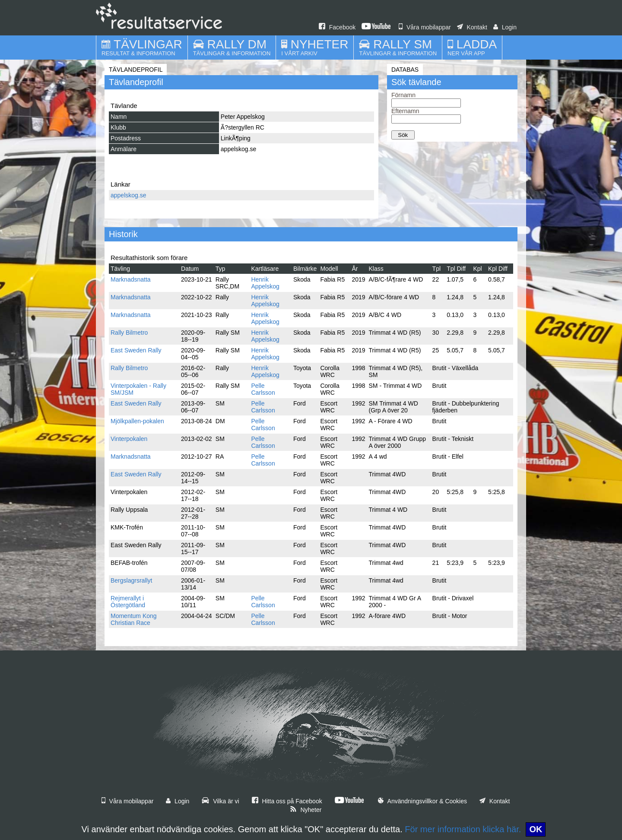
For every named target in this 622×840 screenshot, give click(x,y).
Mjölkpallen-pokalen (137, 421)
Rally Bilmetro (129, 333)
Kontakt (472, 27)
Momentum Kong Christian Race (134, 619)
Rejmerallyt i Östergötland (128, 602)
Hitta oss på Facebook (287, 801)
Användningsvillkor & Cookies (422, 801)
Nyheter (306, 810)
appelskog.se (129, 195)
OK (536, 829)
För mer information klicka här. (463, 829)
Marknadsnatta (131, 279)
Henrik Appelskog (265, 283)
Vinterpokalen (129, 439)
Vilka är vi (220, 801)
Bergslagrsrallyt (131, 580)
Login (505, 27)
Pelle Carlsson (263, 389)
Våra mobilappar (425, 27)
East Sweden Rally (136, 350)
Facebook (337, 27)
